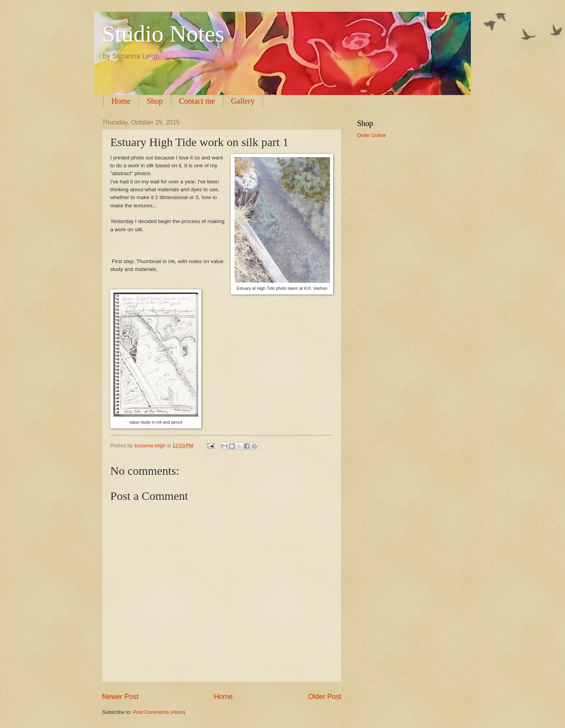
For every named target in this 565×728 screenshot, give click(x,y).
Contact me (197, 101)
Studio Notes (163, 34)
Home (121, 101)
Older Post (325, 697)
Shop (155, 101)
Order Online (372, 135)
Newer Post (120, 697)
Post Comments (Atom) (159, 712)
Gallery (243, 101)
